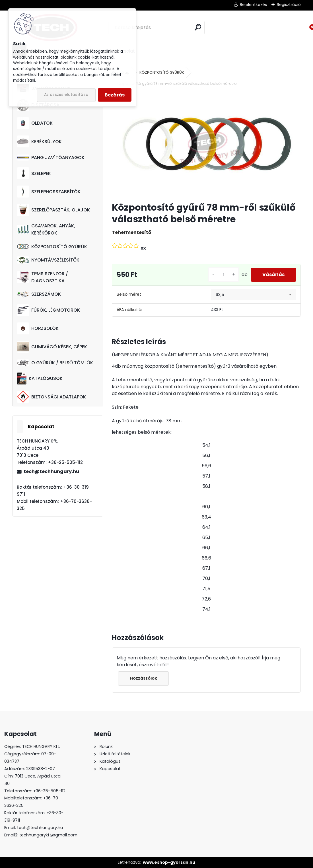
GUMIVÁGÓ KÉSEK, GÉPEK (52, 347)
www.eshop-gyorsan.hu (169, 862)
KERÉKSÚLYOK (39, 141)
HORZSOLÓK (38, 328)
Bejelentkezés (253, 5)
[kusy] (224, 275)
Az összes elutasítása (66, 95)
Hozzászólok (143, 678)
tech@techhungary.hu (51, 471)
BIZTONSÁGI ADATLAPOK (52, 397)
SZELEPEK (34, 173)
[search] (198, 27)
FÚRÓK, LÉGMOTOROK (49, 310)
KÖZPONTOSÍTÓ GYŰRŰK (52, 247)
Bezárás (115, 95)
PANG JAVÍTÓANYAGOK (51, 158)
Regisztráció (289, 5)
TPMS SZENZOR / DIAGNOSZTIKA (43, 277)
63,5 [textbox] (220, 295)
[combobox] (253, 295)
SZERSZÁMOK (39, 294)
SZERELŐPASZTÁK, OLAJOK (53, 210)
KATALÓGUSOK (40, 379)
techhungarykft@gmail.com (48, 835)
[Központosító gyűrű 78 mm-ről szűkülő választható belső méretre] (206, 145)
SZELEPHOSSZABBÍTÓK (49, 192)
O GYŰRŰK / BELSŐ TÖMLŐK (55, 363)
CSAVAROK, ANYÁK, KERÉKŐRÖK (46, 229)
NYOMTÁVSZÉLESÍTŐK (48, 260)
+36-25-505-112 (49, 791)
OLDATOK (35, 123)
